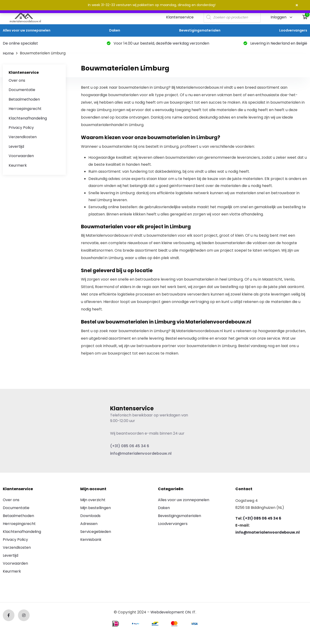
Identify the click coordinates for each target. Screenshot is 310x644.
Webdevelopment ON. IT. (173, 612)
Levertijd (16, 146)
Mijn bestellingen (96, 508)
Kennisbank (91, 540)
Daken (115, 30)
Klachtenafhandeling (28, 118)
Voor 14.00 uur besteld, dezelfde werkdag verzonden (158, 43)
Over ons (17, 80)
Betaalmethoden (24, 99)
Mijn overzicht (93, 500)
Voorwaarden (21, 156)
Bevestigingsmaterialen (200, 30)
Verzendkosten (23, 137)
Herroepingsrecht (25, 109)
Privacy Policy (21, 128)
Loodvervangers (293, 30)
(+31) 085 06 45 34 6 (130, 446)
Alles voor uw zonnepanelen (27, 30)
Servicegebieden (96, 532)
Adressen (89, 524)
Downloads (90, 516)
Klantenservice (180, 17)
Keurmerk (18, 165)
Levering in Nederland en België (275, 43)
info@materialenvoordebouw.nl (141, 453)
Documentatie (22, 90)
